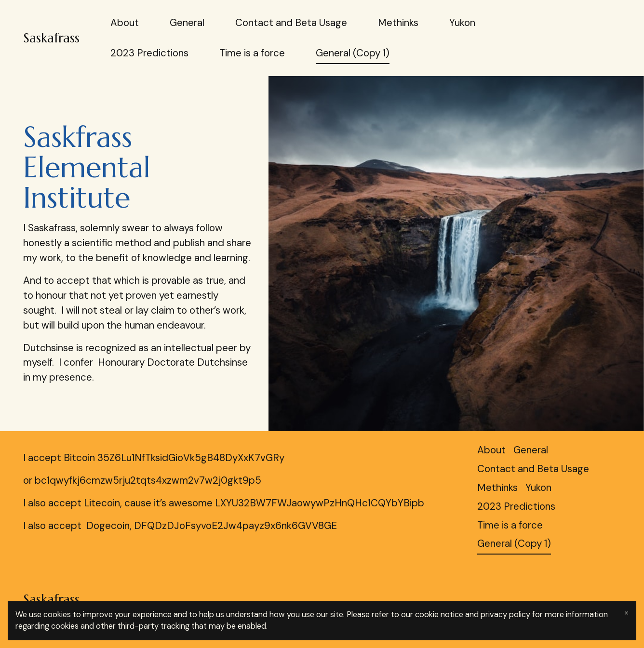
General (187, 23)
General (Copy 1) (353, 53)
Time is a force (252, 53)
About (125, 23)
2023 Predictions (149, 53)
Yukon (462, 23)
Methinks (398, 23)
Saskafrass (51, 38)
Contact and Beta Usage (291, 23)
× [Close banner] (626, 613)
